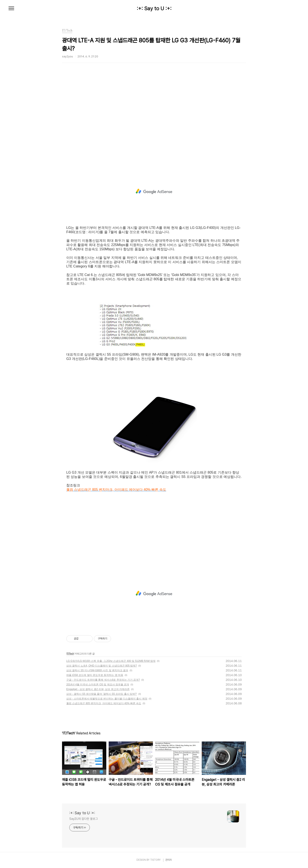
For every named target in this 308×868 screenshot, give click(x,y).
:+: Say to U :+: (154, 9)
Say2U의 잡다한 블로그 (84, 819)
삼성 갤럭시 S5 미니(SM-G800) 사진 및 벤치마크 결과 (97, 670)
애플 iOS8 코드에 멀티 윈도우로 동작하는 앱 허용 (95, 675)
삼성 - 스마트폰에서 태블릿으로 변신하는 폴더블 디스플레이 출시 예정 (107, 699)
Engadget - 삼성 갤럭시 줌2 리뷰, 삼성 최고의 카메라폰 (98, 689)
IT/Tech (70, 654)
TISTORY (155, 860)
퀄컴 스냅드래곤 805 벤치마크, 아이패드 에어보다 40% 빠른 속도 (104, 703)
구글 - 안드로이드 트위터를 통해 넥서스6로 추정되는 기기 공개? (103, 680)
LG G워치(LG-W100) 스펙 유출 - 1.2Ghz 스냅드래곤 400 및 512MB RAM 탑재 (111, 661)
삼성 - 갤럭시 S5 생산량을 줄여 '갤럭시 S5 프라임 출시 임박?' (102, 694)
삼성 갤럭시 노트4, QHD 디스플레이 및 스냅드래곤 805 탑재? (102, 666)
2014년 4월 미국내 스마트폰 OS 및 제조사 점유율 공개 (98, 685)
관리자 (169, 860)
